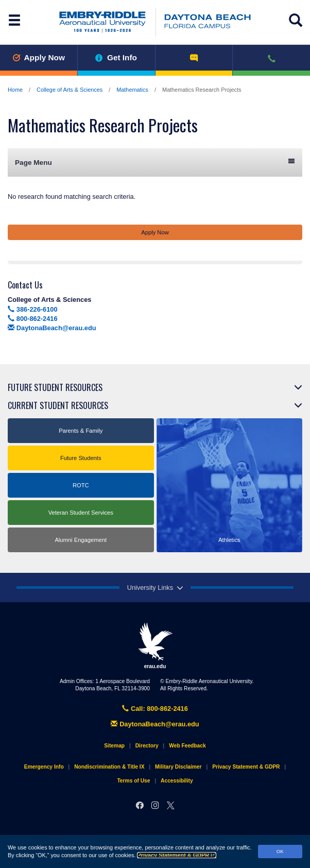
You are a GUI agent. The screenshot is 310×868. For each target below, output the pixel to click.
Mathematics (132, 90)
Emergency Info (44, 767)
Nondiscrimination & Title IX (109, 767)
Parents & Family (81, 431)
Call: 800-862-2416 (155, 709)
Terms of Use (133, 781)
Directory (147, 746)
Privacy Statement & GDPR (177, 855)
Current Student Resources (58, 405)
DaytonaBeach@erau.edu (52, 328)
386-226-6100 (33, 309)
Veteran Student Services (81, 513)
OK (280, 851)
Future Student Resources (55, 387)
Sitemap (114, 746)
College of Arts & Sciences (70, 90)
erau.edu (155, 645)
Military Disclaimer (178, 767)
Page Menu (155, 162)
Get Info (116, 57)
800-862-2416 (33, 319)
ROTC (81, 485)
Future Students (81, 458)
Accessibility (177, 781)
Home (15, 90)
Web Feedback (187, 746)
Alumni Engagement (81, 540)
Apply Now (39, 57)
